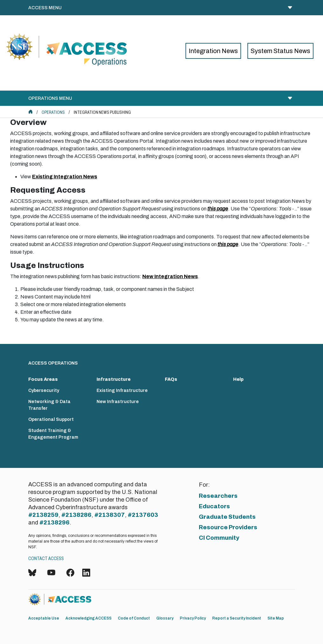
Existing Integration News (65, 177)
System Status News (280, 51)
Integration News (213, 51)
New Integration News (170, 276)
